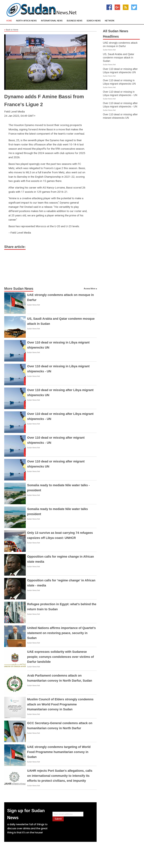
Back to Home (11, 30)
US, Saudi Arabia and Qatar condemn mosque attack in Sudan (119, 58)
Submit (58, 819)
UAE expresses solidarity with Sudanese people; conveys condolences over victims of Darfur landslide (60, 657)
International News (52, 21)
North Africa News (26, 21)
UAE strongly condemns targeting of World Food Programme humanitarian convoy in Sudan (59, 752)
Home (9, 21)
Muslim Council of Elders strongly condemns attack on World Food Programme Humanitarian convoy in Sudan (60, 704)
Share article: (15, 247)
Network (110, 21)
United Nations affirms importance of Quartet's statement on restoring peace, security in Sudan (61, 633)
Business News (75, 21)
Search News (94, 21)
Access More (90, 289)
